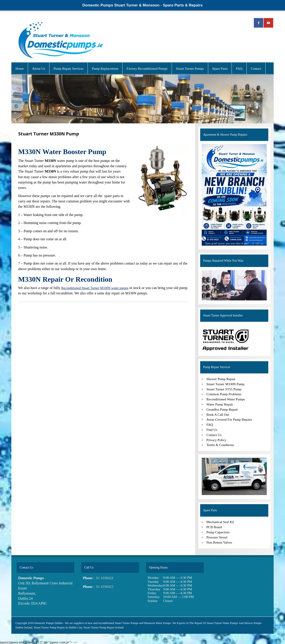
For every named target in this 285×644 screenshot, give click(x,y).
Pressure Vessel (217, 537)
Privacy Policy (216, 440)
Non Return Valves (219, 542)
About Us (39, 68)
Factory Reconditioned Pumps (147, 68)
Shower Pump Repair (221, 379)
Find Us (212, 430)
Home (19, 68)
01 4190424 (105, 578)
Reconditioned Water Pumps (226, 399)
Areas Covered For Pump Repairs (229, 419)
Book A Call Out (218, 415)
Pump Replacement (105, 68)
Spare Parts (220, 68)
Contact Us (214, 435)
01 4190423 (105, 587)
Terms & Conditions (220, 445)
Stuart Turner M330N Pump (225, 384)
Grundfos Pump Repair (222, 409)
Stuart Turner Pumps (190, 68)
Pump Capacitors (218, 532)
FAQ (239, 68)
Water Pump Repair (220, 404)
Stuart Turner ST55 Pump (224, 389)
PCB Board (214, 527)
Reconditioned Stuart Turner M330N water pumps (95, 288)
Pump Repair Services (68, 68)
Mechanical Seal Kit (220, 522)
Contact (256, 68)
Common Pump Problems (224, 394)
